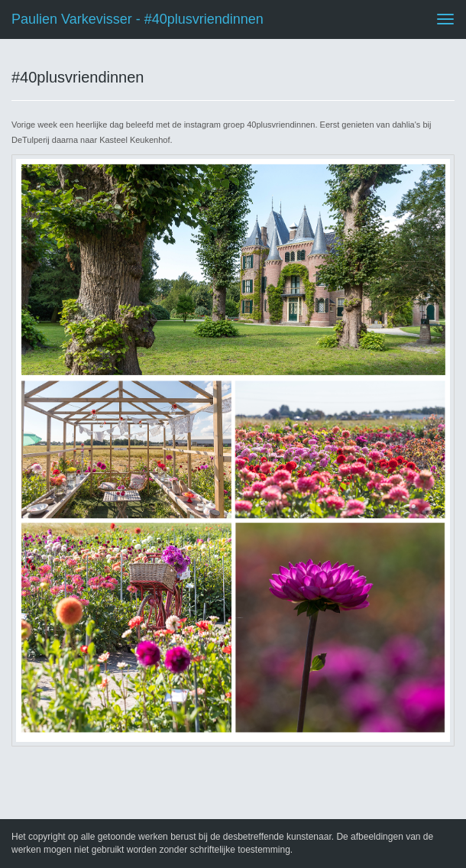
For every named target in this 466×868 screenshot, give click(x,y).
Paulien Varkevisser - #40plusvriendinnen (138, 19)
